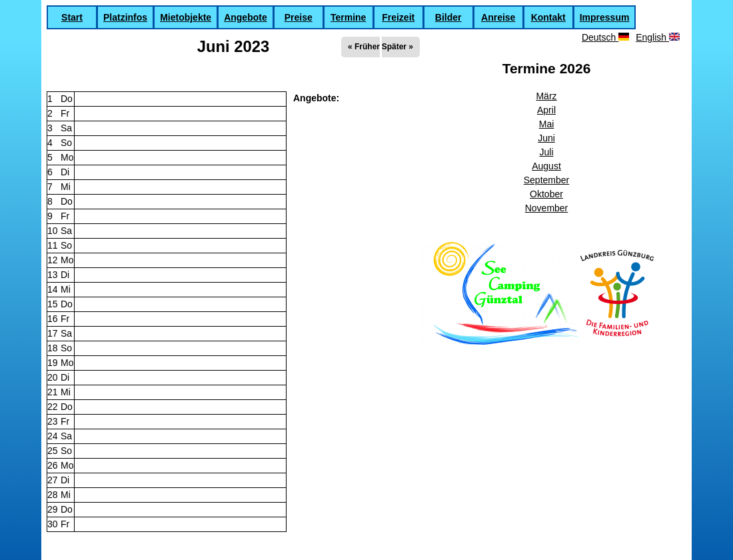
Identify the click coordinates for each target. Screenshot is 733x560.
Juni (546, 138)
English (658, 37)
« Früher (364, 47)
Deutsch (605, 37)
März (546, 96)
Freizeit (398, 17)
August (546, 166)
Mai (547, 124)
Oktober (546, 194)
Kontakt (548, 17)
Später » (397, 47)
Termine (348, 17)
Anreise (498, 17)
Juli (546, 152)
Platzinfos (125, 17)
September (546, 180)
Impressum (605, 17)
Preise (299, 17)
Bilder (448, 17)
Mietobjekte (186, 17)
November (547, 208)
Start (72, 17)
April (546, 110)
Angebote (246, 17)
